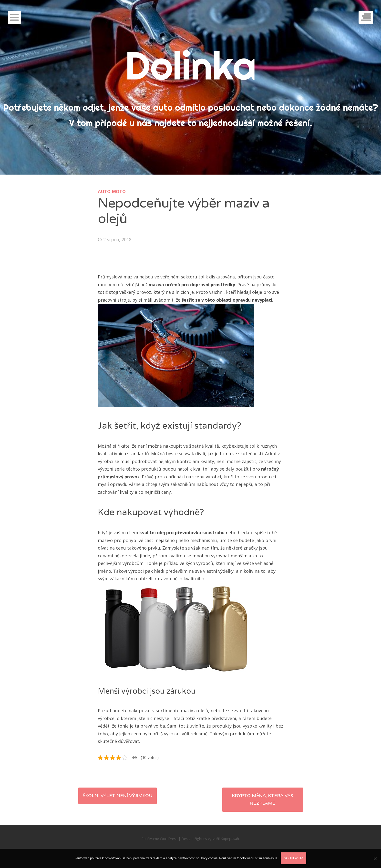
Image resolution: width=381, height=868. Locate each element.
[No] (375, 858)
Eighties (201, 839)
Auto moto (112, 191)
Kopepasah (230, 839)
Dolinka (191, 65)
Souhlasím (293, 858)
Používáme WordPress (159, 839)
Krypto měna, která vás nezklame (263, 799)
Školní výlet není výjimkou (118, 796)
